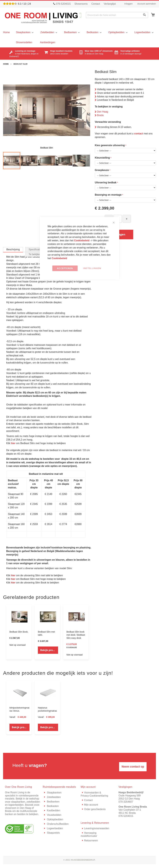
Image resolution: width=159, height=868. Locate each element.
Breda (100, 115)
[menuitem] (24, 32)
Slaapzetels (53, 833)
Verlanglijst (110, 4)
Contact (96, 4)
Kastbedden (53, 810)
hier (13, 443)
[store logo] (41, 18)
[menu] (6, 32)
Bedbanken (53, 802)
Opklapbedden (55, 819)
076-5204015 (126, 816)
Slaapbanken (54, 793)
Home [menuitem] (6, 32)
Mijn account (91, 805)
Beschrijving (13, 249)
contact (139, 134)
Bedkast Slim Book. (19, 632)
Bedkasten (52, 806)
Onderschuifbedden (57, 824)
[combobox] (117, 15)
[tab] (13, 250)
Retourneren (91, 840)
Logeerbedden (55, 828)
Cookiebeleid (82, 240)
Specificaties (36, 249)
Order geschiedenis (95, 809)
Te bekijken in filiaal (39, 254)
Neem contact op (133, 767)
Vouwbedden (54, 815)
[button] (9, 111)
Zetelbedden (53, 797)
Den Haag (102, 112)
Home (6, 64)
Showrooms (81, 4)
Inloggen (128, 4)
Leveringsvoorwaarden (97, 828)
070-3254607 (126, 802)
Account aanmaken (147, 4)
